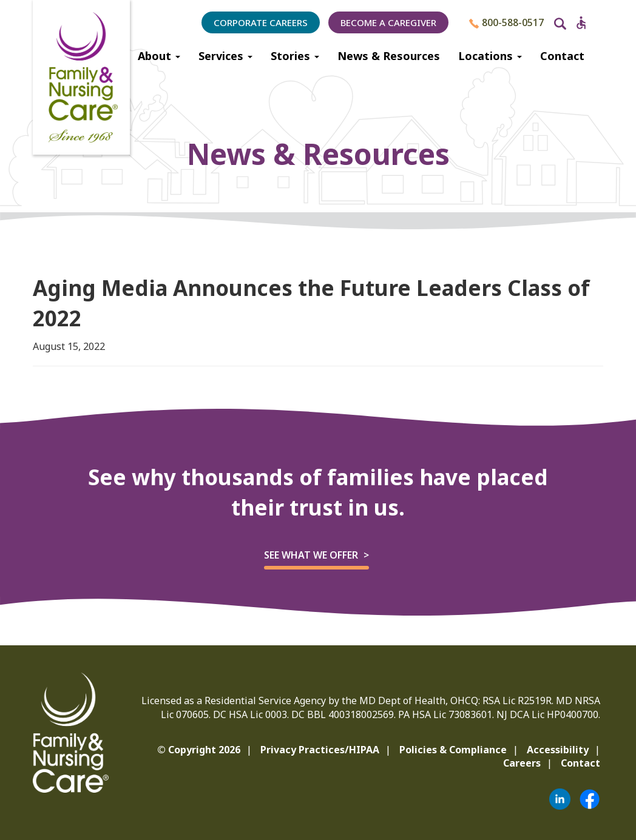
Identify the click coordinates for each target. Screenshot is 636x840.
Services (225, 56)
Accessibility (558, 750)
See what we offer (311, 555)
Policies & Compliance (453, 750)
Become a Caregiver (388, 22)
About (159, 56)
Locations (490, 56)
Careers (522, 763)
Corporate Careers (261, 22)
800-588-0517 (506, 22)
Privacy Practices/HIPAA (320, 750)
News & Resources (389, 56)
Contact (562, 56)
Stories (295, 56)
